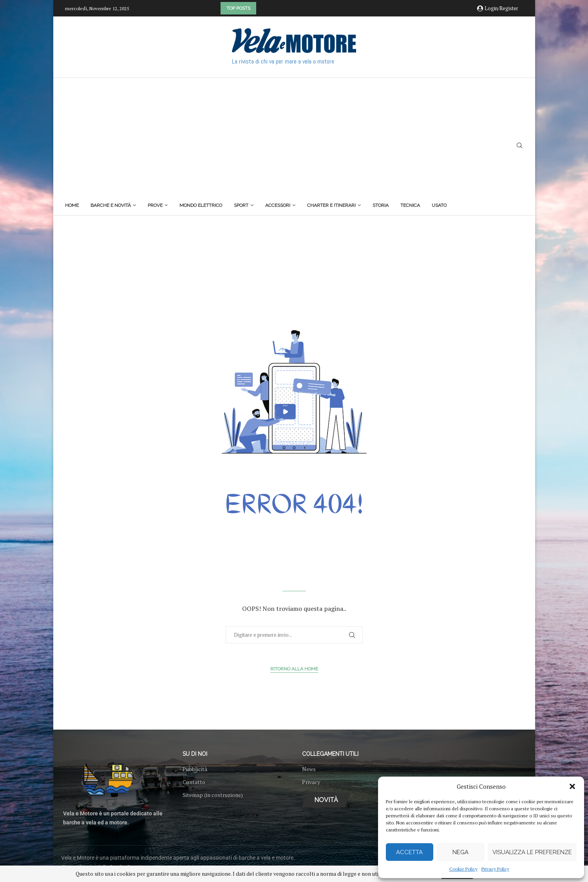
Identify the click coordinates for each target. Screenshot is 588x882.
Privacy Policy (495, 869)
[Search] (519, 146)
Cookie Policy (463, 869)
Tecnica (410, 205)
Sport (241, 205)
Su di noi (195, 754)
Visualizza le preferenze (532, 852)
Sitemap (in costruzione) (213, 795)
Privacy (311, 782)
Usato (439, 205)
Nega (460, 852)
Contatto (194, 782)
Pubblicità (195, 769)
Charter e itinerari (331, 205)
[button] (572, 786)
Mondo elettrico (201, 205)
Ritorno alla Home (294, 669)
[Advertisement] (256, 141)
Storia (381, 205)
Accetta (409, 852)
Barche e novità (111, 205)
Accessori (278, 205)
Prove (155, 205)
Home (72, 205)
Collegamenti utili (330, 754)
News (309, 769)
